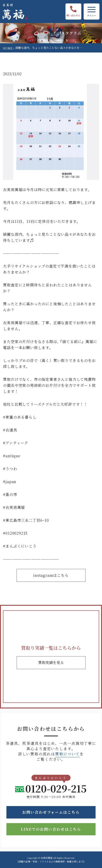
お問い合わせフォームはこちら (51, 812)
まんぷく (13, 546)
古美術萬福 (15, 507)
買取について (68, 754)
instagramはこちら (51, 575)
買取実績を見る (51, 663)
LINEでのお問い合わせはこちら (51, 829)
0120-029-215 (51, 788)
